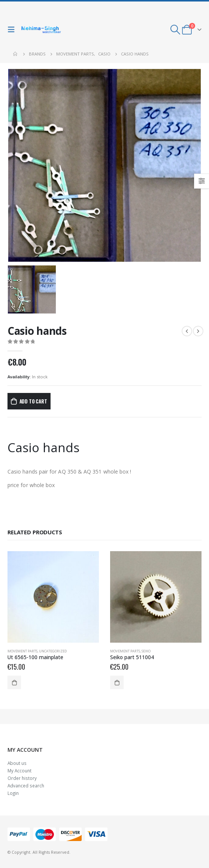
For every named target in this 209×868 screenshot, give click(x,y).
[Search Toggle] (175, 30)
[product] (53, 597)
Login (13, 793)
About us (17, 763)
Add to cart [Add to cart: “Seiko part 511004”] (117, 682)
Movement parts (22, 651)
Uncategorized (53, 651)
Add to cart (33, 401)
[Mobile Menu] (13, 30)
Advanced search (26, 786)
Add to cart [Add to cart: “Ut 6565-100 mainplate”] (14, 682)
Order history (22, 778)
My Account (19, 771)
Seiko (146, 651)
